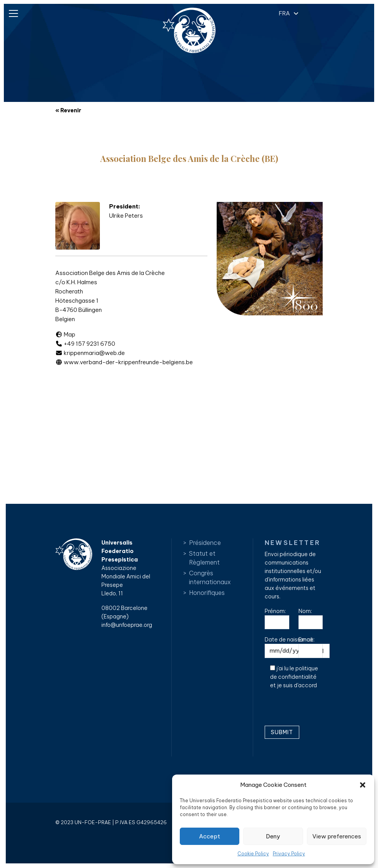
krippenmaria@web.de (90, 353)
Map (65, 334)
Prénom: (277, 619)
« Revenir (68, 110)
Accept (210, 836)
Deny (273, 836)
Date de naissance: (297, 647)
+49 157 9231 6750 (85, 344)
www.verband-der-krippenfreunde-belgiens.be (124, 362)
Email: (311, 647)
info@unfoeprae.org (127, 625)
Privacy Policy (289, 854)
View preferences (337, 836)
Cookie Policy (253, 854)
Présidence (205, 543)
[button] (363, 785)
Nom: (311, 619)
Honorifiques (207, 593)
